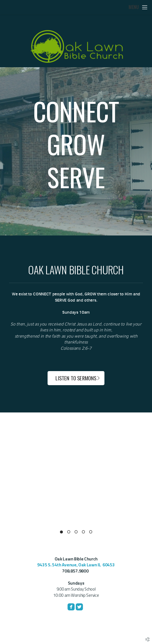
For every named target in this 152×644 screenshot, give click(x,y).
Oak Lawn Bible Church (76, 559)
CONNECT (76, 111)
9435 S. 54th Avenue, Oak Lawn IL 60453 (76, 565)
